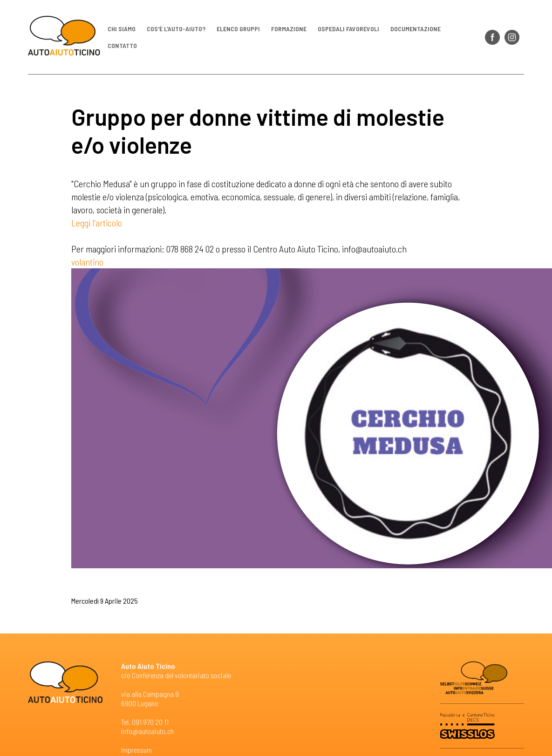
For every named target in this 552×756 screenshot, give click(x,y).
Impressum (136, 750)
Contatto (122, 45)
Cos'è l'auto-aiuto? (176, 28)
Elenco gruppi (238, 28)
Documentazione (416, 28)
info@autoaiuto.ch (147, 731)
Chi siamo (122, 28)
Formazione (289, 28)
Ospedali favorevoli (348, 28)
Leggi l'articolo (97, 223)
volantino (87, 262)
